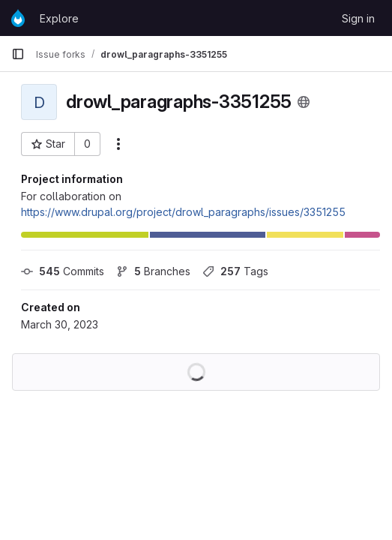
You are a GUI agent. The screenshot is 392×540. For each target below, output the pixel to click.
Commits (63, 271)
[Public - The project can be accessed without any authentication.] (304, 102)
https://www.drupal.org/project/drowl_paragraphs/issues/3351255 (183, 212)
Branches (153, 271)
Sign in (358, 18)
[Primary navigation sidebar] (18, 54)
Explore (59, 18)
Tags (235, 271)
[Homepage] (18, 18)
